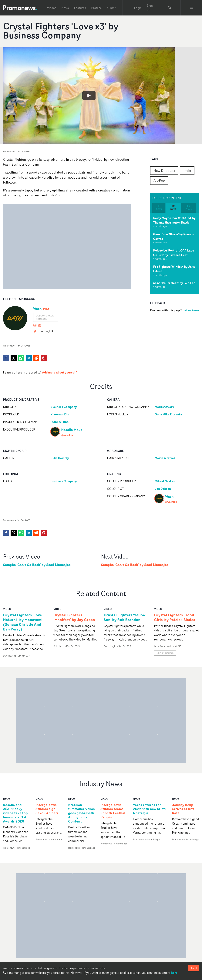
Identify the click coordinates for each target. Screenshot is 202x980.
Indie (187, 171)
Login (138, 8)
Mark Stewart (164, 407)
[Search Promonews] (170, 8)
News (65, 8)
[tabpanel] (175, 253)
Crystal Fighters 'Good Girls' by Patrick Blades (175, 617)
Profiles (96, 8)
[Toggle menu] (191, 8)
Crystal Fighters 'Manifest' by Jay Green (74, 617)
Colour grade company (45, 317)
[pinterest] (44, 358)
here (174, 973)
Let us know (191, 310)
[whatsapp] (21, 358)
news (7, 799)
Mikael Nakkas (165, 481)
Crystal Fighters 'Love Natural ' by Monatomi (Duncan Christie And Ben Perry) (23, 622)
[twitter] (14, 358)
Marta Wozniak (165, 458)
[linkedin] (29, 358)
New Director (165, 653)
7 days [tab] (159, 208)
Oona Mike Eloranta (168, 414)
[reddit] (36, 358)
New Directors (164, 171)
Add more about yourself (59, 372)
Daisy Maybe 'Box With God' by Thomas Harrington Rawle (174, 220)
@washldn (67, 435)
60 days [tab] (189, 208)
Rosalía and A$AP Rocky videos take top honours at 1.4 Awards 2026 (15, 813)
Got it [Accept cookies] (194, 968)
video (7, 609)
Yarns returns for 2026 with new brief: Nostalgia (149, 809)
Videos (52, 8)
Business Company (64, 407)
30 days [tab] (173, 208)
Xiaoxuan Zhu (60, 414)
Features (80, 8)
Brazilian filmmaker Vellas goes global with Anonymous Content (81, 813)
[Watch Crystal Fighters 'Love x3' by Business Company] (89, 96)
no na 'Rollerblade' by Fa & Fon (174, 283)
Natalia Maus (72, 430)
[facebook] (6, 358)
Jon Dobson (163, 489)
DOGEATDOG (60, 422)
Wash (37, 309)
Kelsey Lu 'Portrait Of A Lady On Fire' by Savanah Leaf (174, 253)
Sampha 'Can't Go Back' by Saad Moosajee (37, 565)
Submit (112, 8)
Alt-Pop (159, 180)
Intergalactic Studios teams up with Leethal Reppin (113, 811)
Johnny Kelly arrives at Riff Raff (183, 809)
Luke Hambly (60, 458)
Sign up (150, 8)
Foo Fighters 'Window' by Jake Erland (174, 269)
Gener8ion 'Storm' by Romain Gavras (174, 236)
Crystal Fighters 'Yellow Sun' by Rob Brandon (125, 617)
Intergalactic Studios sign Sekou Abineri (47, 809)
